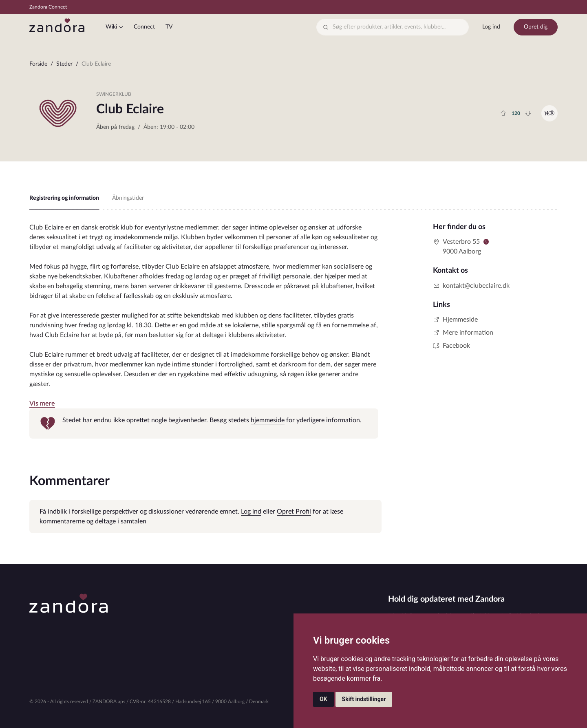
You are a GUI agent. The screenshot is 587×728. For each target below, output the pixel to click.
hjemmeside (268, 420)
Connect (144, 27)
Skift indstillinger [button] (364, 699)
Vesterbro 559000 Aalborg (457, 247)
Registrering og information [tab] (64, 198)
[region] (293, 66)
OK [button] (323, 699)
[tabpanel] (204, 331)
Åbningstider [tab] (128, 198)
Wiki (111, 27)
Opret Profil (294, 512)
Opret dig (536, 27)
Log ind (491, 27)
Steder (64, 64)
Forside (38, 64)
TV (169, 27)
